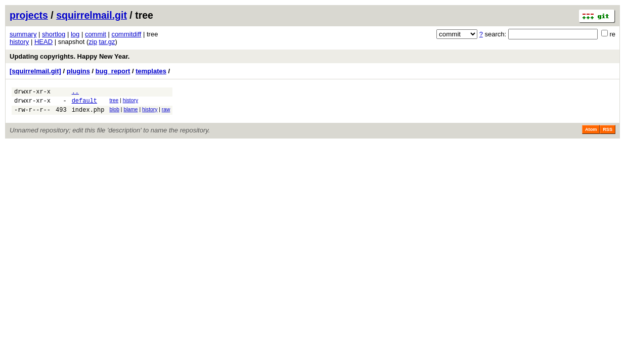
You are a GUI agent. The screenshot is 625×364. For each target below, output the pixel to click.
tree (114, 102)
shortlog (54, 34)
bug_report (113, 71)
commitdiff (126, 34)
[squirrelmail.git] (35, 71)
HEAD (43, 42)
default (84, 103)
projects (29, 15)
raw (166, 112)
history (19, 42)
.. (75, 93)
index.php (88, 114)
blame (130, 112)
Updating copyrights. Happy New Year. (70, 56)
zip (93, 42)
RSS (608, 134)
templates (151, 71)
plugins (78, 71)
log (75, 34)
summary (23, 34)
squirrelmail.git (92, 15)
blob (114, 112)
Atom (591, 134)
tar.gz (107, 42)
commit (96, 34)
